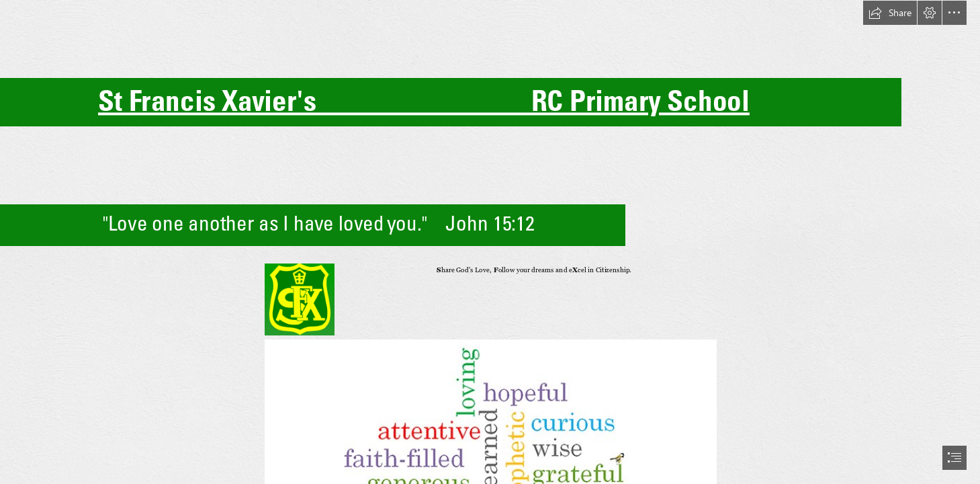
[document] (490, 242)
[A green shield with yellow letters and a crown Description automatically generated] (299, 299)
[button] (890, 13)
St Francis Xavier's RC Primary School (424, 100)
